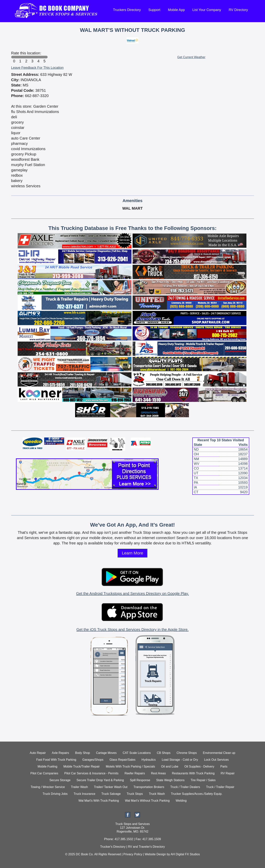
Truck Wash (157, 794)
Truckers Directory (127, 10)
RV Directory (238, 10)
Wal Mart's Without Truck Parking (147, 801)
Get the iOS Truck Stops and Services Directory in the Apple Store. (132, 630)
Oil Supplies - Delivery (199, 766)
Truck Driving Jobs (55, 794)
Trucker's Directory (113, 847)
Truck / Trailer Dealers (185, 787)
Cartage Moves (106, 753)
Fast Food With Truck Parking (56, 760)
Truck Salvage (111, 794)
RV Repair (228, 773)
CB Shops (164, 753)
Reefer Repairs (135, 773)
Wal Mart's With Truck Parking (99, 801)
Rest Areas (158, 773)
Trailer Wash (79, 787)
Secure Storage (60, 780)
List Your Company (207, 10)
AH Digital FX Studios (185, 854)
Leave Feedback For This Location (37, 68)
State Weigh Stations (170, 780)
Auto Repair (38, 753)
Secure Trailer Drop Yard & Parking (100, 780)
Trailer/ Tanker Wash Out (111, 787)
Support (154, 10)
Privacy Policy (133, 854)
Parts (224, 766)
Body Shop (83, 753)
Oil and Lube (170, 766)
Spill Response (140, 780)
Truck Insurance (84, 794)
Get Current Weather (191, 57)
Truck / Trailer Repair (220, 787)
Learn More (132, 553)
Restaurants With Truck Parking (193, 773)
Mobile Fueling (47, 766)
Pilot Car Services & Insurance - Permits (91, 773)
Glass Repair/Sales (122, 760)
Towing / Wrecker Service (48, 787)
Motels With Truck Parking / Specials (131, 766)
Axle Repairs (60, 753)
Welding (181, 801)
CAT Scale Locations (137, 753)
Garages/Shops (93, 760)
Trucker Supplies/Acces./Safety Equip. (197, 794)
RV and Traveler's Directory (146, 847)
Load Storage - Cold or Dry (180, 760)
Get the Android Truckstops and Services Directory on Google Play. (132, 594)
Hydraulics (149, 760)
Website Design (155, 854)
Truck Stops (135, 794)
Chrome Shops (187, 753)
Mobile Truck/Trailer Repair (81, 766)
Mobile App (176, 10)
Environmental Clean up (219, 753)
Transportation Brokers (149, 787)
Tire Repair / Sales (203, 780)
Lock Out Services (216, 760)
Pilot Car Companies (44, 773)
